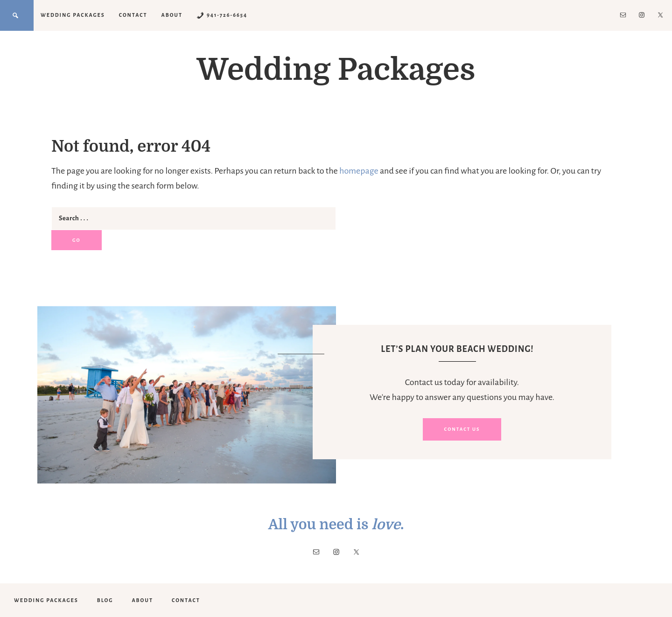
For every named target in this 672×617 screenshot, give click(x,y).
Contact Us (462, 429)
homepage (359, 171)
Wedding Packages (336, 70)
